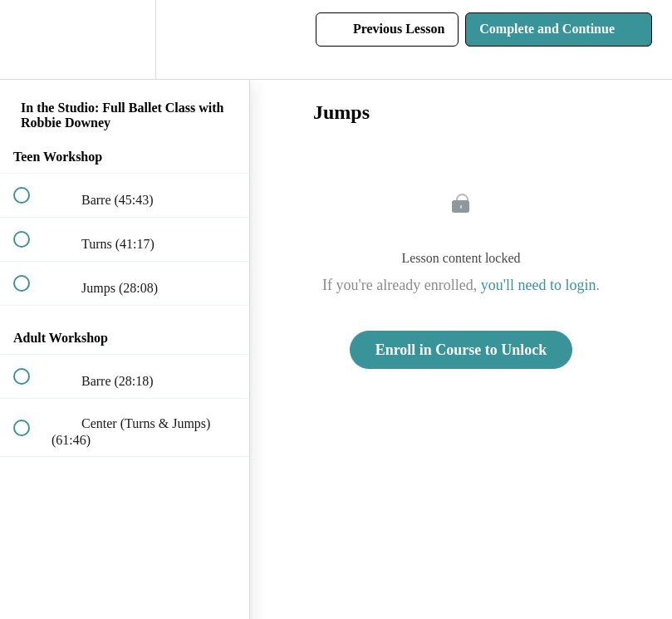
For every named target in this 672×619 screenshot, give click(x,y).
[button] (31, 39)
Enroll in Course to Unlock (461, 350)
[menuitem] (125, 39)
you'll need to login (539, 285)
